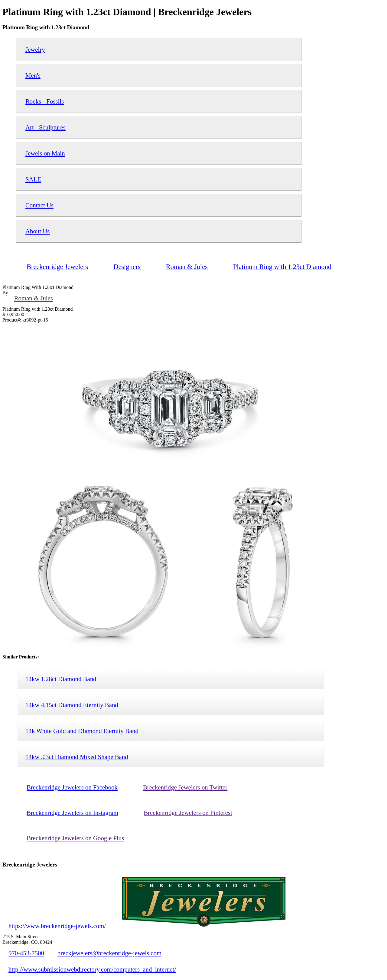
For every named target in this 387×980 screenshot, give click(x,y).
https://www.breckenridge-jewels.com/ (57, 926)
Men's (33, 75)
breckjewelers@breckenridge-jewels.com (109, 953)
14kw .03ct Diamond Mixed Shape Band (77, 757)
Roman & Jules (34, 298)
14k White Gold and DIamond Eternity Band (82, 731)
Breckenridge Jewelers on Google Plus (75, 838)
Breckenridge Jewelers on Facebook (72, 787)
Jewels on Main (45, 153)
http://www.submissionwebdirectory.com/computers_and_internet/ (92, 969)
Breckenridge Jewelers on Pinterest (188, 813)
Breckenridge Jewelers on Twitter (185, 787)
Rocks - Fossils (45, 101)
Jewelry (35, 49)
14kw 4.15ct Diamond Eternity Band (72, 705)
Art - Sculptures (46, 127)
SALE (33, 179)
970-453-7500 (26, 953)
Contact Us (39, 205)
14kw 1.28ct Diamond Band (61, 679)
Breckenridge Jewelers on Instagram (72, 813)
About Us (37, 231)
